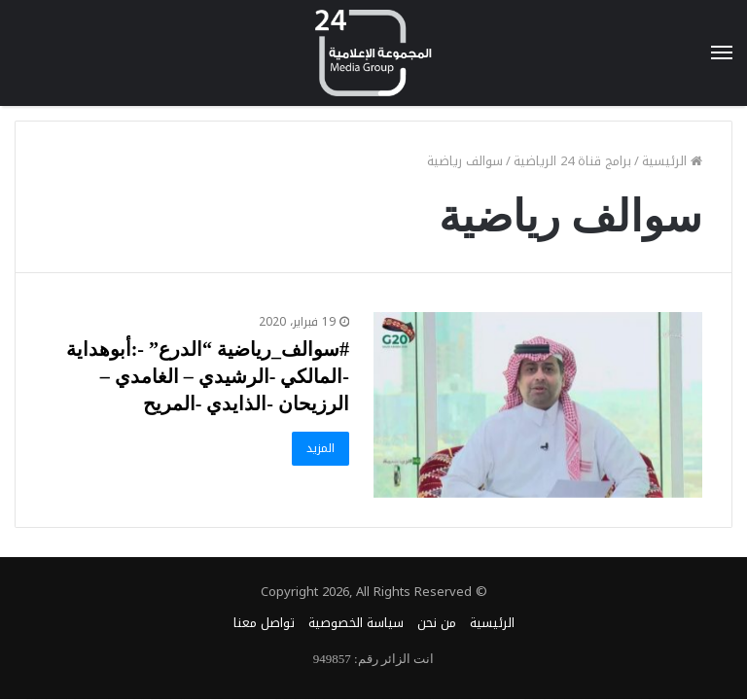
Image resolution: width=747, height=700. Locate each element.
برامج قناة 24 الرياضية (572, 161)
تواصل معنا (264, 623)
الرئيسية (672, 161)
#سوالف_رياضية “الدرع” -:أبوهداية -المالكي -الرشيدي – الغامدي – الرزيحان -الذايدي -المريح (208, 376)
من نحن (437, 623)
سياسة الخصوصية (356, 623)
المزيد (320, 448)
